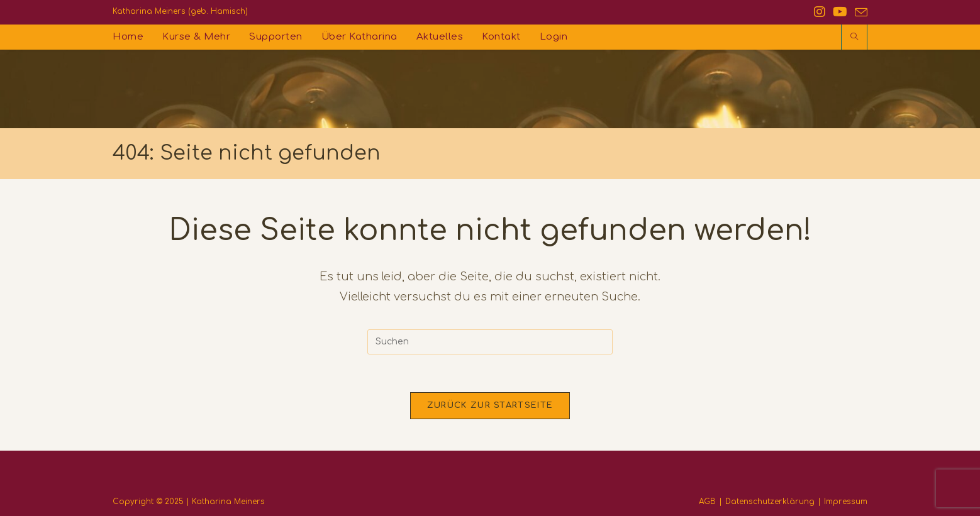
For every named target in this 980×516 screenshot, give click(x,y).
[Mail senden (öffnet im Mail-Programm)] (859, 13)
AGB (707, 502)
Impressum (846, 502)
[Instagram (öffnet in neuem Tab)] (820, 12)
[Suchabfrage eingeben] (490, 342)
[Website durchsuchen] (854, 38)
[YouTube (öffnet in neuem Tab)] (840, 12)
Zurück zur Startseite (490, 405)
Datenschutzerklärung (770, 502)
